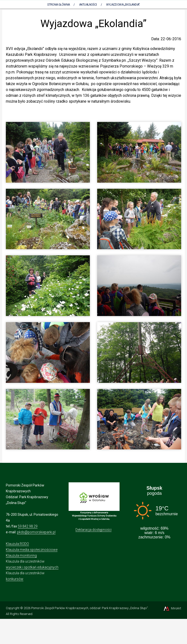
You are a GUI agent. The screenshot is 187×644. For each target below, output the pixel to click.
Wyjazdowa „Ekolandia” (123, 5)
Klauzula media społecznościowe (32, 550)
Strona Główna (58, 5)
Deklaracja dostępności (93, 530)
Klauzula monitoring (21, 555)
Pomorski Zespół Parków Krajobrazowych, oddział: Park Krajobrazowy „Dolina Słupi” (89, 608)
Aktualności (88, 5)
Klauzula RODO (17, 544)
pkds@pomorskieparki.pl (36, 532)
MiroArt (172, 608)
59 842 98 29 (28, 526)
